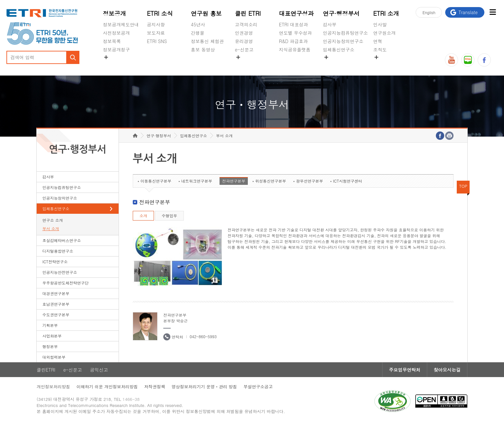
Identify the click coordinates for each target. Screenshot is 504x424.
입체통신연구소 (339, 50)
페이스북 (484, 60)
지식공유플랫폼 (295, 50)
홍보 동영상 (203, 50)
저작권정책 (155, 387)
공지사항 (156, 24)
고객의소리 (246, 24)
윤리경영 (244, 41)
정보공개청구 (116, 50)
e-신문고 (244, 50)
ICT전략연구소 (55, 262)
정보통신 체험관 (207, 41)
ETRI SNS (157, 41)
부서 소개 (51, 228)
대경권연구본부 (56, 293)
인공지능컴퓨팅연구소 (346, 33)
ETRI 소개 (386, 13)
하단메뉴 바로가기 (0, 0)
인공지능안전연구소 (60, 272)
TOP (463, 186)
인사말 (380, 24)
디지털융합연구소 (58, 251)
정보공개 (114, 13)
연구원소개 (384, 33)
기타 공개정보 (387, 65)
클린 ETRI (248, 13)
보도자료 (156, 33)
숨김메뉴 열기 (106, 57)
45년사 (198, 24)
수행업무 (169, 216)
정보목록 (112, 41)
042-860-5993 (203, 336)
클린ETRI (46, 370)
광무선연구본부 (310, 181)
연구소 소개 (53, 220)
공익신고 (244, 65)
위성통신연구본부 (271, 181)
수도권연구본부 (56, 315)
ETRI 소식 (160, 13)
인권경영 (244, 33)
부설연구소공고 (258, 387)
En (429, 12)
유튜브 (451, 60)
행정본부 (50, 346)
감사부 (330, 24)
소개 (143, 216)
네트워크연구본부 (197, 181)
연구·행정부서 (341, 13)
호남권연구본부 (56, 304)
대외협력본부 (54, 357)
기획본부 (50, 325)
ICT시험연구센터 (348, 181)
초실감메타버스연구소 (346, 65)
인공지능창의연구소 (343, 41)
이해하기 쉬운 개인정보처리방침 (107, 387)
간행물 (198, 33)
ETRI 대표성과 (294, 24)
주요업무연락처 (405, 370)
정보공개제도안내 (121, 24)
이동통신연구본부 (156, 181)
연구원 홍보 (206, 13)
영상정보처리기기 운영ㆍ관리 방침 (204, 387)
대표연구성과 (296, 13)
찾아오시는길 (447, 370)
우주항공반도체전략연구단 (66, 283)
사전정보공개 (116, 33)
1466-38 (131, 399)
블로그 (468, 60)
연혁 (378, 41)
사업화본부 (52, 336)
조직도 (380, 50)
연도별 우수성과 (296, 33)
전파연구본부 (234, 181)
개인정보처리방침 (53, 387)
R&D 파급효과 (293, 41)
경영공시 (112, 65)
